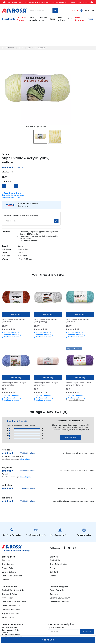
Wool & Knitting (61, 19)
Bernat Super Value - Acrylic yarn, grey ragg (46, 317)
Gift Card (54, 568)
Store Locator (8, 561)
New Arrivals (33, 19)
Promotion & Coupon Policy (14, 598)
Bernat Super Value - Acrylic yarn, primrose (46, 380)
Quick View (4, 281)
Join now (54, 590)
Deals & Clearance (79, 19)
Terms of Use (8, 614)
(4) (41, 389)
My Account (7, 594)
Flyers (90, 19)
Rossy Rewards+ (57, 587)
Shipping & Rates (9, 590)
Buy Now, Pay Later (11, 610)
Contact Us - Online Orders (14, 587)
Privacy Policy (8, 565)
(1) (9, 326)
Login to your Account (60, 594)
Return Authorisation (11, 606)
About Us (6, 557)
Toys (70, 19)
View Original (25, 456)
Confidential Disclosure (12, 572)
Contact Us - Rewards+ (60, 598)
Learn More (23, 203)
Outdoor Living (43, 19)
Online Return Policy (11, 602)
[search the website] (40, 11)
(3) (73, 326)
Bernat (31, 48)
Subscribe (87, 628)
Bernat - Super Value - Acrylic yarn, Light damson (79, 380)
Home (52, 19)
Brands (53, 572)
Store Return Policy (58, 561)
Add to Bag (48, 640)
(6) (41, 326)
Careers (5, 576)
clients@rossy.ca (15, 633)
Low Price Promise (21, 19)
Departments (8, 19)
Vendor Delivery (9, 568)
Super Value (43, 48)
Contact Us (55, 557)
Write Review (71, 434)
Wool (21, 48)
